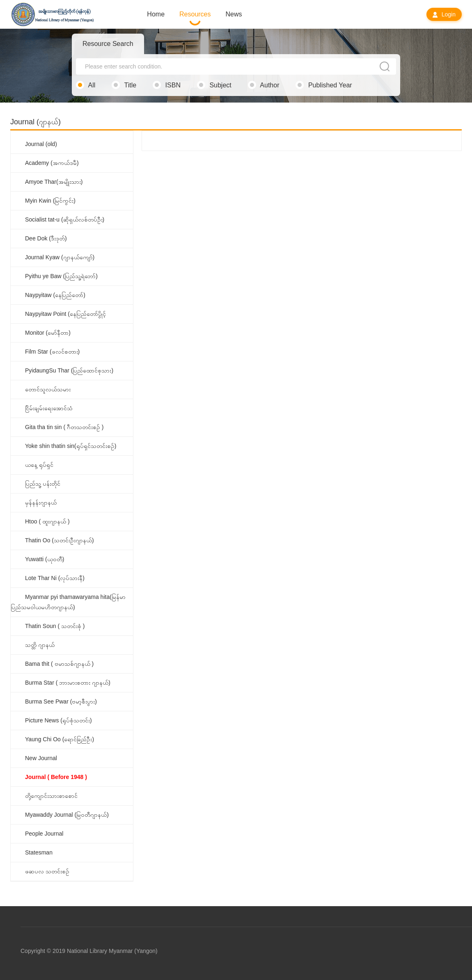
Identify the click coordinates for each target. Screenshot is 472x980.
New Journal (41, 758)
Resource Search (108, 44)
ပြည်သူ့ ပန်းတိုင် (43, 484)
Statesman (39, 852)
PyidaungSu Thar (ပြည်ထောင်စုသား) (69, 370)
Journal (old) (41, 144)
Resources (195, 14)
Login (444, 14)
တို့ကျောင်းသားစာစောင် (51, 796)
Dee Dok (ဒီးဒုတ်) (46, 238)
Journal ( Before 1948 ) (56, 777)
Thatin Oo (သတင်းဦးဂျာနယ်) (60, 540)
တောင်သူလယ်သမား (48, 389)
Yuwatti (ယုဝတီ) (45, 559)
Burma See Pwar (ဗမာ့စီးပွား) (61, 701)
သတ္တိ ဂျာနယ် (40, 645)
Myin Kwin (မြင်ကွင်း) (50, 201)
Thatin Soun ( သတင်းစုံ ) (55, 626)
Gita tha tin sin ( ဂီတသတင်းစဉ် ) (64, 427)
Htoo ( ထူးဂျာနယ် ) (47, 521)
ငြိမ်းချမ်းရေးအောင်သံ (49, 408)
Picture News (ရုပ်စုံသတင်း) (58, 720)
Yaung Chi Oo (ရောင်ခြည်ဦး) (60, 739)
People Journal (44, 834)
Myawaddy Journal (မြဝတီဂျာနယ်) (67, 815)
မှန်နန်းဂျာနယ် (41, 503)
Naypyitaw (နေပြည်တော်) (55, 295)
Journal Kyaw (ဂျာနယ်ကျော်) (60, 257)
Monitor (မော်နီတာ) (48, 333)
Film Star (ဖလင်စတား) (52, 352)
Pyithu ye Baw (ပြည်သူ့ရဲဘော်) (61, 276)
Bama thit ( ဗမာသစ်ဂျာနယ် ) (59, 664)
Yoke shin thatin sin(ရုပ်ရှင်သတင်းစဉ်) (71, 446)
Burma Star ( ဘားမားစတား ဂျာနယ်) (68, 683)
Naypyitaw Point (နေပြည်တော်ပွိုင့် (65, 314)
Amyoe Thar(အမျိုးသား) (54, 182)
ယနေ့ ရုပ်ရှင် (39, 465)
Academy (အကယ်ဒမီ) (52, 163)
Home (156, 14)
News (234, 14)
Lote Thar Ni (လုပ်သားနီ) (55, 578)
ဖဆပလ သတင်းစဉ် (47, 871)
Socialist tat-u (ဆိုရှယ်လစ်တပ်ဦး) (65, 219)
